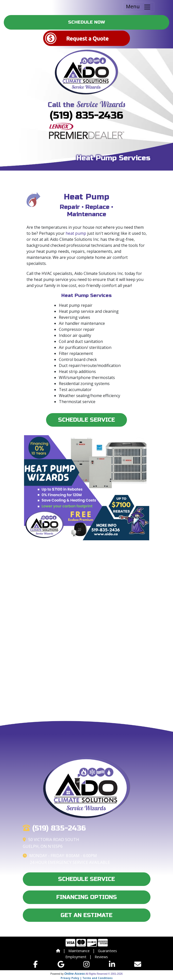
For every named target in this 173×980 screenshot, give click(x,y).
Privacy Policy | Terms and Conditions (87, 978)
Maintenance (79, 951)
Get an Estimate (86, 915)
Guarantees (107, 951)
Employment (76, 957)
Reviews (101, 957)
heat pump (76, 233)
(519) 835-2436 (86, 115)
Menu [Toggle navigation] (138, 7)
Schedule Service (86, 420)
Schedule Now (86, 22)
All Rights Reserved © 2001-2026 (104, 974)
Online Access (75, 974)
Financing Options (87, 897)
